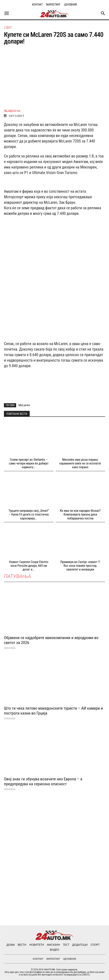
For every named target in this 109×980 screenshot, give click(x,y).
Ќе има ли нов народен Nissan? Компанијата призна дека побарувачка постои (80, 514)
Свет (8, 28)
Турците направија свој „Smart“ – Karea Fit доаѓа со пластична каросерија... (29, 514)
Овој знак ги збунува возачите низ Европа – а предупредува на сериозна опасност (43, 781)
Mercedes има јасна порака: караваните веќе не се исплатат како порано (80, 463)
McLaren (24, 405)
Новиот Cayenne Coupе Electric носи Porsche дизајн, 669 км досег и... (29, 566)
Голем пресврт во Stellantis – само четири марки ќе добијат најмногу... (29, 463)
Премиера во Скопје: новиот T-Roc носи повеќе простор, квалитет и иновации (80, 566)
